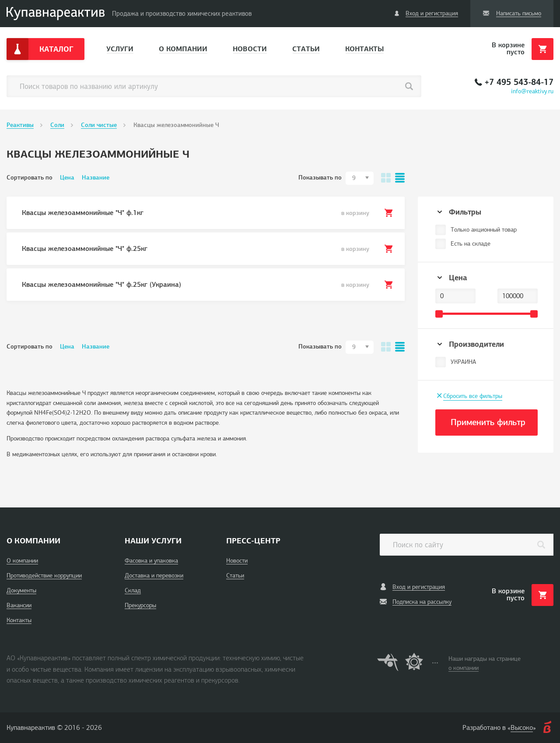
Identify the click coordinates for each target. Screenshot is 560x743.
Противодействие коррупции (44, 576)
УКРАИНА (463, 362)
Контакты (364, 49)
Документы (21, 590)
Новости (250, 49)
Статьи (306, 49)
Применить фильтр (488, 422)
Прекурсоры (140, 605)
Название (96, 178)
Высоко (522, 728)
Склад (133, 590)
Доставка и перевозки (154, 576)
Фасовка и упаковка (151, 561)
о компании (464, 668)
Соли (57, 125)
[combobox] (360, 178)
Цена (67, 178)
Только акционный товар (484, 230)
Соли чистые (99, 125)
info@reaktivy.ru (532, 91)
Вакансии (19, 605)
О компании (183, 49)
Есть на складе (471, 244)
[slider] (439, 314)
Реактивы (20, 125)
